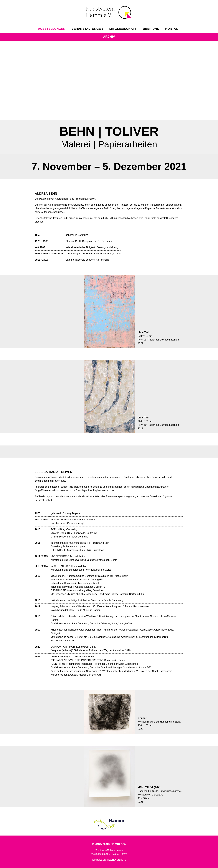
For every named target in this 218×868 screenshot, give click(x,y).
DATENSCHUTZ (117, 860)
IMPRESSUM (99, 860)
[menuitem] (52, 29)
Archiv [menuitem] (109, 37)
